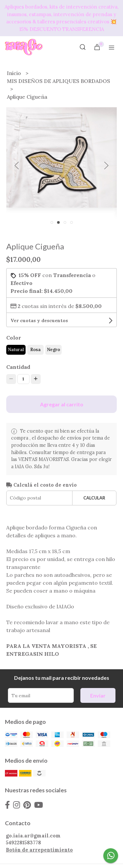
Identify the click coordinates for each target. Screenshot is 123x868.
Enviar (98, 695)
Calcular (94, 498)
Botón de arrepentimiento (39, 850)
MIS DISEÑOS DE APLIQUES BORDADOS (59, 81)
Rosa (35, 350)
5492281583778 (23, 843)
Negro (53, 350)
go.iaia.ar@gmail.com (33, 836)
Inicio (15, 73)
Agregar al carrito (62, 404)
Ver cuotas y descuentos (39, 320)
